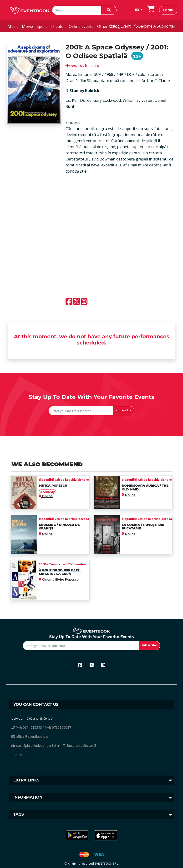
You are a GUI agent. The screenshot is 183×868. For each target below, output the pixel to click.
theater (58, 26)
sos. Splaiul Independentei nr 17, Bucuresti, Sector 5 (54, 745)
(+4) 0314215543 (27, 727)
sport (42, 26)
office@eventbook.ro (30, 736)
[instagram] (103, 665)
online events (81, 26)
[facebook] (80, 665)
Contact (18, 755)
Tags (19, 814)
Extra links (26, 780)
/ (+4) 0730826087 (57, 727)
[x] (92, 665)
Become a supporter (155, 26)
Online (47, 496)
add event (120, 26)
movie (27, 26)
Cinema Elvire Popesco (60, 579)
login (168, 10)
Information (28, 797)
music (13, 26)
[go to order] (151, 10)
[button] (77, 835)
